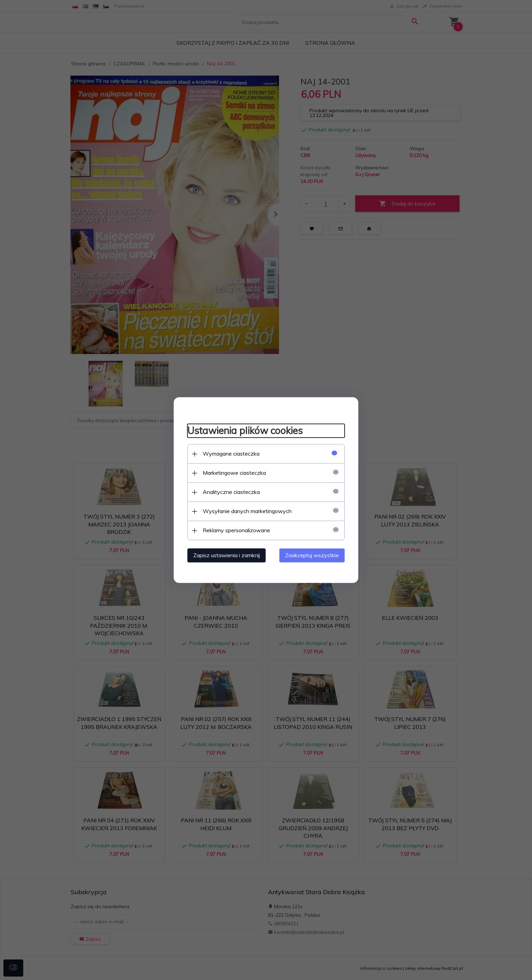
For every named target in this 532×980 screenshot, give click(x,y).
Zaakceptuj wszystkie (312, 555)
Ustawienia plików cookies (245, 431)
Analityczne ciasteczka (231, 492)
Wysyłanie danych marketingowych (247, 511)
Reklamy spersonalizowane (236, 530)
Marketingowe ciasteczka (234, 473)
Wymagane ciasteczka (231, 454)
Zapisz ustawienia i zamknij (227, 555)
